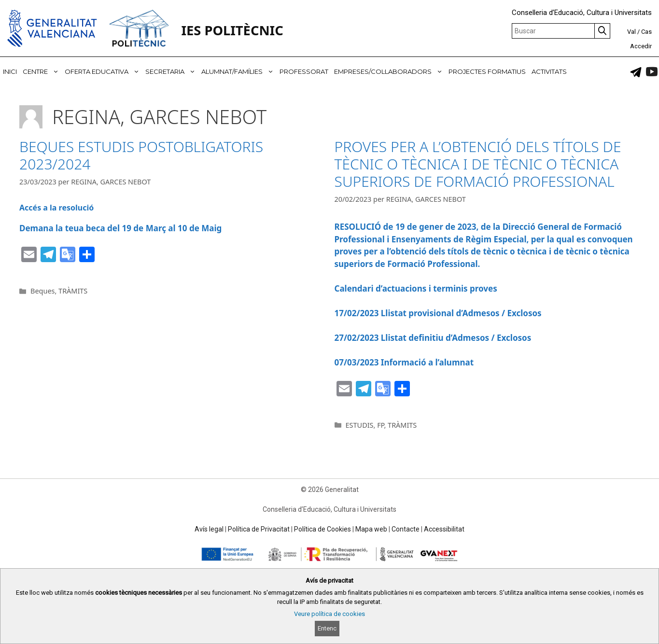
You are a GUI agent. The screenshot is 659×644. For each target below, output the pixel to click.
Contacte (406, 529)
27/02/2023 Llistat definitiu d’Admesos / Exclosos (433, 338)
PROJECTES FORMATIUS (487, 71)
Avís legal (209, 529)
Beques (42, 291)
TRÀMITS (73, 291)
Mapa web (371, 529)
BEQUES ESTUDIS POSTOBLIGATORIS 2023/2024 (141, 155)
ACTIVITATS (549, 71)
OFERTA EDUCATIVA (104, 71)
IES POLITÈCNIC (232, 30)
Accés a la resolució (56, 208)
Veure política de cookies (329, 614)
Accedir (641, 46)
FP (380, 425)
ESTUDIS (360, 425)
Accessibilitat (444, 529)
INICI (10, 71)
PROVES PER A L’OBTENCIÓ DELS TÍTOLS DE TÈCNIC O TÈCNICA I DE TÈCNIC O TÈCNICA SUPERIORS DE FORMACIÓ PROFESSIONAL (478, 164)
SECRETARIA (172, 71)
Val (631, 32)
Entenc (327, 628)
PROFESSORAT (304, 71)
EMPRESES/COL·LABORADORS (390, 71)
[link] (636, 72)
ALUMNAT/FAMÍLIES (239, 71)
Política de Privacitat (259, 529)
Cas (646, 32)
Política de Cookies (322, 529)
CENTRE (42, 71)
